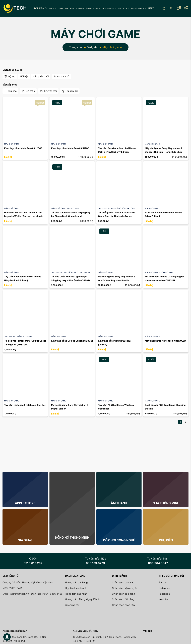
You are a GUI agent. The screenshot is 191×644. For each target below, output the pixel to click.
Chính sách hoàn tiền (123, 605)
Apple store (25, 503)
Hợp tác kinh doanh (76, 588)
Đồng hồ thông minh (72, 538)
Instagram (164, 588)
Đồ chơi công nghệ (119, 540)
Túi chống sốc (119, 208)
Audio (80, 8)
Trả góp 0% (70, 91)
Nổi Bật (24, 76)
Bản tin (163, 582)
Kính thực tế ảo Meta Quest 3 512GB (70, 148)
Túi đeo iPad (73, 208)
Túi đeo (83, 272)
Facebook (164, 594)
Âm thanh (119, 503)
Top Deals (40, 8)
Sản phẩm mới (41, 76)
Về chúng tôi (72, 605)
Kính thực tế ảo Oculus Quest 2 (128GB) (72, 341)
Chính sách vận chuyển (125, 588)
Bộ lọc (10, 76)
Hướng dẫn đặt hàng (76, 582)
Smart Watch (66, 8)
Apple (53, 8)
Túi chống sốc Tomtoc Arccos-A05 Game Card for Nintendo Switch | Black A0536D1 (117, 216)
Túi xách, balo (72, 272)
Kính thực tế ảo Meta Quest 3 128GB (23, 148)
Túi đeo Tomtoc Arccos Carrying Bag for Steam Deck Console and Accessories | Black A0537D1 (71, 216)
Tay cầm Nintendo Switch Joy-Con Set (25, 405)
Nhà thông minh (166, 503)
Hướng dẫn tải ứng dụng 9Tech (82, 599)
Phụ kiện (166, 540)
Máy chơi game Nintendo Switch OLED (165, 341)
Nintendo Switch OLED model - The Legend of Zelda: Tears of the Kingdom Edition (25, 216)
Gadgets (124, 8)
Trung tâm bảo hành (76, 594)
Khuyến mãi (48, 91)
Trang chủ (75, 47)
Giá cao (10, 91)
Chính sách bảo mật (123, 582)
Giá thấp (28, 91)
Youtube (163, 599)
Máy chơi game (12, 144)
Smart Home (93, 8)
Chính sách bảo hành (123, 594)
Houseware (109, 8)
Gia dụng (25, 540)
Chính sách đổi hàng (123, 599)
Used (151, 8)
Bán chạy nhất (61, 76)
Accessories (139, 8)
